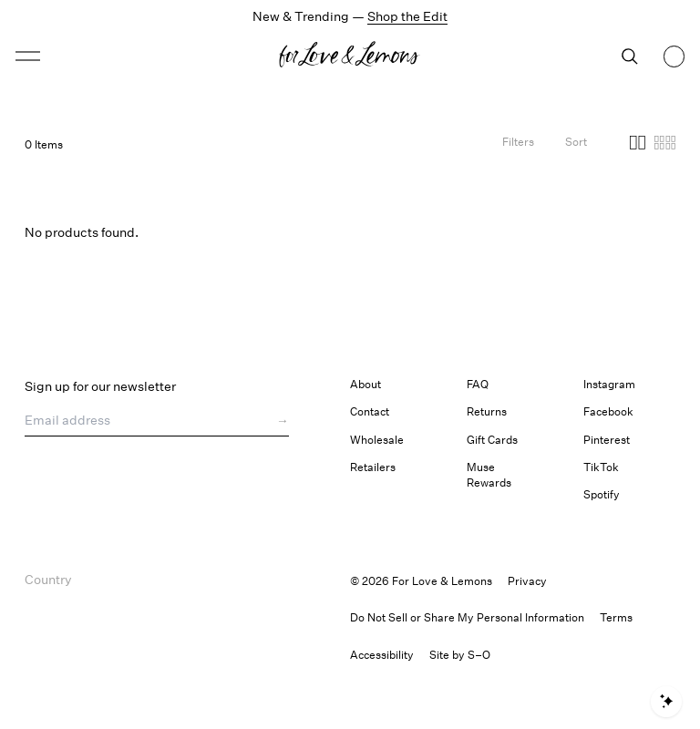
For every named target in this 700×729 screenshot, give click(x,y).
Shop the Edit (407, 16)
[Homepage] (350, 56)
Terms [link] (616, 617)
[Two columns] (638, 145)
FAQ (478, 384)
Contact (370, 411)
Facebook (608, 411)
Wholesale (377, 440)
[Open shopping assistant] (666, 702)
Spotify (602, 494)
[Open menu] (97, 56)
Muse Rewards (489, 475)
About (365, 384)
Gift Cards (492, 440)
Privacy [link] (527, 581)
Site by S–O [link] (460, 655)
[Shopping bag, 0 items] (674, 56)
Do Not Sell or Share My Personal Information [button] (467, 617)
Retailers (373, 467)
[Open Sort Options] (576, 145)
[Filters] (518, 145)
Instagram (609, 384)
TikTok (601, 467)
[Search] (630, 56)
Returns (487, 411)
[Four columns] (665, 145)
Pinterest (607, 440)
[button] (28, 56)
